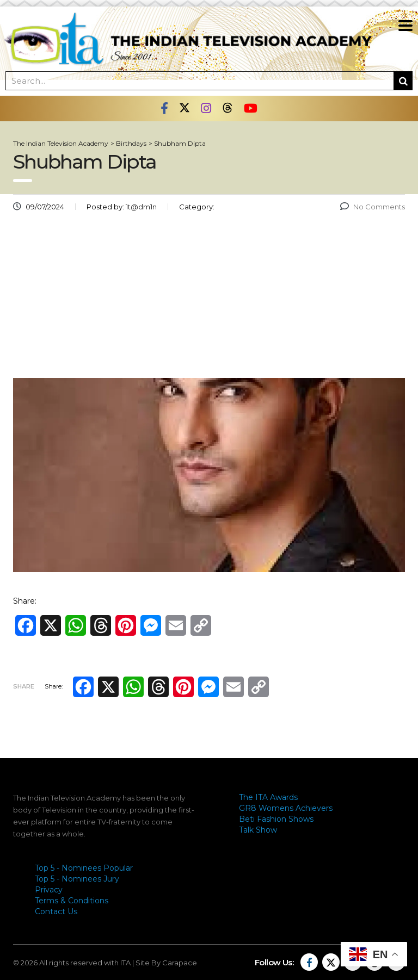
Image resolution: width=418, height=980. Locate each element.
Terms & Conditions (72, 901)
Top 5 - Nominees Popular (84, 868)
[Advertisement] (209, 299)
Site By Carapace (166, 963)
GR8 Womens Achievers (286, 808)
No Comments (373, 207)
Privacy (49, 890)
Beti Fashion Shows (276, 819)
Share (24, 686)
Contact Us (56, 911)
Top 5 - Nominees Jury (77, 879)
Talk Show (258, 830)
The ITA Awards (268, 797)
